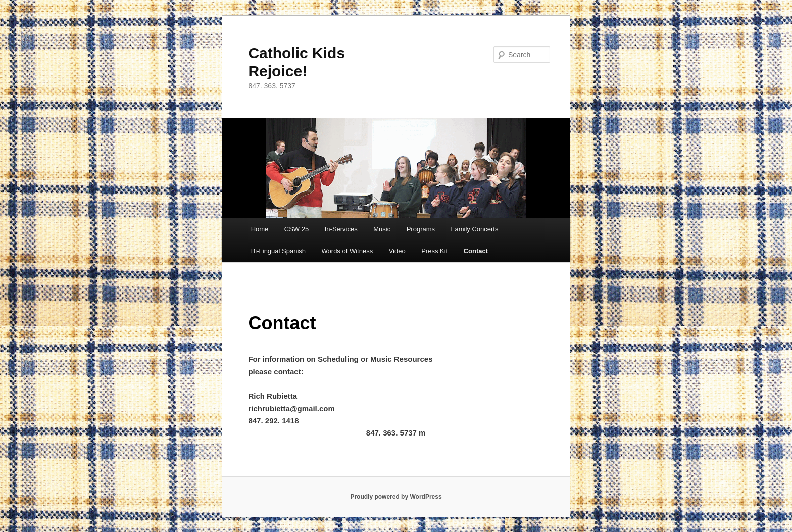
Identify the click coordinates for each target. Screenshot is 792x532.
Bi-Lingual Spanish (278, 251)
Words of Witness (348, 251)
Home (260, 229)
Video (397, 251)
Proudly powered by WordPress (396, 497)
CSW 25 (296, 229)
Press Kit (434, 251)
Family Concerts (475, 229)
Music (382, 229)
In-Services (341, 229)
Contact (476, 251)
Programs (421, 229)
